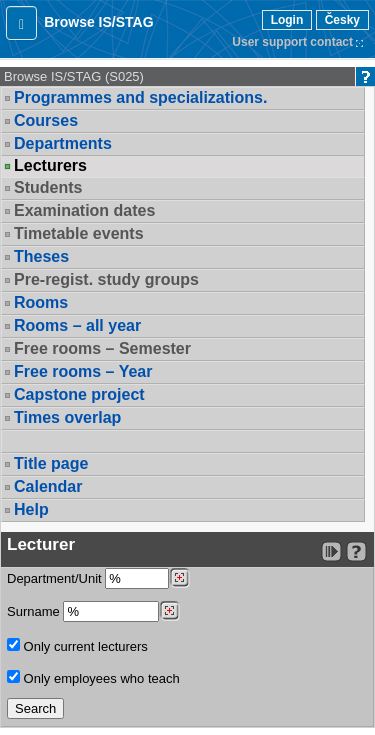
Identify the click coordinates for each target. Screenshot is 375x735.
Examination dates (84, 210)
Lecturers (50, 166)
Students (48, 187)
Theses (41, 256)
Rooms (41, 302)
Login (287, 20)
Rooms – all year (77, 325)
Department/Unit (98, 578)
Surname (93, 611)
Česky (342, 20)
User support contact (292, 42)
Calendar (48, 486)
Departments (63, 143)
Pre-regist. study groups (106, 279)
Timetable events (79, 233)
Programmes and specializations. (140, 97)
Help (31, 509)
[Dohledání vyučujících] (169, 611)
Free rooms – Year (83, 371)
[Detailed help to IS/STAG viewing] (356, 551)
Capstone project (79, 394)
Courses (46, 120)
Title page (51, 463)
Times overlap (67, 417)
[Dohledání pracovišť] (179, 578)
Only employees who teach (93, 678)
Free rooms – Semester (102, 348)
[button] (21, 23)
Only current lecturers (77, 646)
